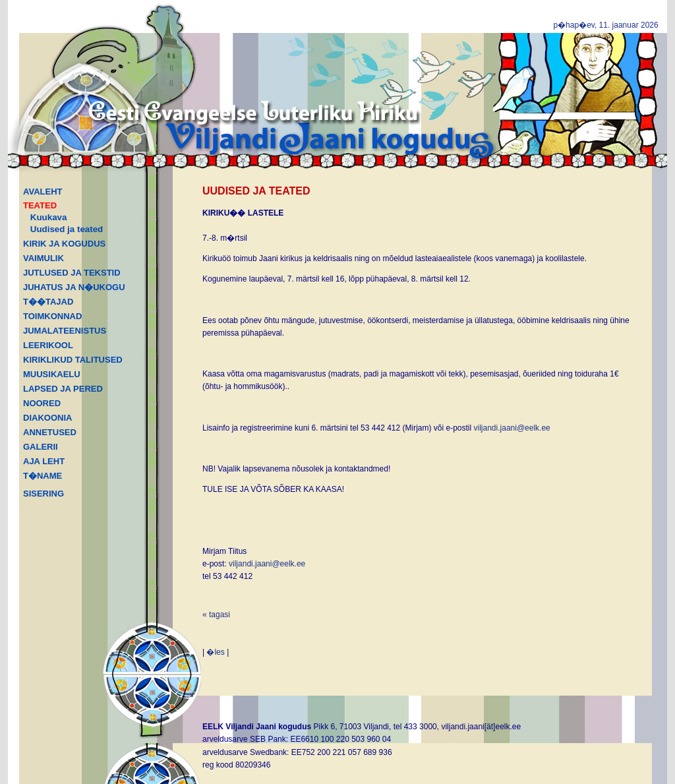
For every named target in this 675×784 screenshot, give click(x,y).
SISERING (44, 494)
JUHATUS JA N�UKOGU (74, 287)
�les (215, 652)
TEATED (40, 205)
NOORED (42, 403)
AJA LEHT (44, 461)
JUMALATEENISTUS (65, 331)
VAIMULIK (44, 258)
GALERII (41, 447)
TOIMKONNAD (52, 316)
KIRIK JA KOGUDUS (64, 244)
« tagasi (216, 615)
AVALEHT (43, 192)
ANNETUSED (50, 432)
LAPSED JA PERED (63, 389)
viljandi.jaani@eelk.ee (512, 428)
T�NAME (43, 476)
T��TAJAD (48, 302)
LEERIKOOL (48, 345)
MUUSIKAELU (52, 374)
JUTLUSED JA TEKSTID (72, 273)
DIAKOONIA (47, 418)
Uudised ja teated (67, 229)
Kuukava (49, 217)
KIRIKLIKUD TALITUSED (73, 360)
